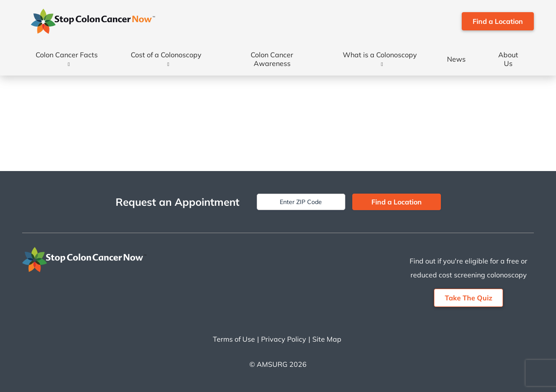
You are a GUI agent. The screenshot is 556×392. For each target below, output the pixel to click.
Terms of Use (234, 339)
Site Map (327, 339)
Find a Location (498, 21)
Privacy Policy (284, 339)
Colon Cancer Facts (67, 55)
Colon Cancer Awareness (272, 59)
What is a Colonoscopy (380, 55)
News (456, 59)
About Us (508, 59)
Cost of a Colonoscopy (166, 55)
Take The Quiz (468, 298)
